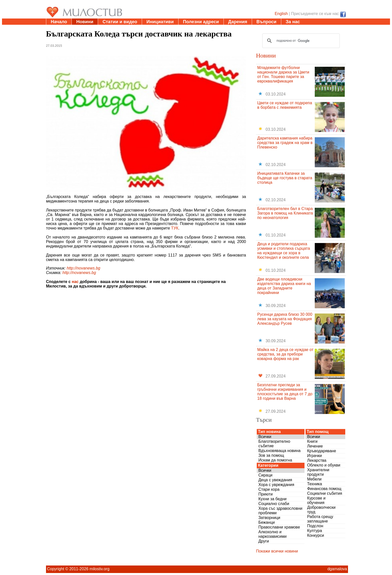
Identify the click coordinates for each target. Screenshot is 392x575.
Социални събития (324, 493)
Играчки (314, 456)
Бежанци (266, 522)
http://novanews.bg (83, 268)
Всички (265, 437)
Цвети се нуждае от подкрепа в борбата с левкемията (285, 105)
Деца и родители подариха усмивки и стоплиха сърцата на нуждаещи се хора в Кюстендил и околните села (284, 251)
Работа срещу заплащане (320, 519)
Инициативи (160, 22)
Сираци (265, 475)
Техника (314, 484)
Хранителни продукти (318, 472)
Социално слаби (274, 504)
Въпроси (266, 22)
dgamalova (337, 569)
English (281, 14)
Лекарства (317, 460)
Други (263, 541)
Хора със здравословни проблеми (280, 511)
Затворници (269, 518)
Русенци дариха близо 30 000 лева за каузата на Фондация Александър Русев (285, 319)
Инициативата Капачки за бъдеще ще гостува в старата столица (285, 178)
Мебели (314, 479)
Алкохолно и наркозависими (272, 534)
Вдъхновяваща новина (279, 451)
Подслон (315, 526)
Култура (314, 531)
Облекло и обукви (324, 465)
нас (75, 282)
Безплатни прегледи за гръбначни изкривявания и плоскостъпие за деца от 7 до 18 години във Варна (285, 392)
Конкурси (315, 535)
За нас (293, 22)
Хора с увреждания (276, 485)
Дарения (238, 22)
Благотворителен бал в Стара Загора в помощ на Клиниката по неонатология (285, 213)
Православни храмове (279, 527)
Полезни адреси (201, 22)
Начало (59, 22)
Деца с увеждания (275, 480)
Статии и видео (120, 22)
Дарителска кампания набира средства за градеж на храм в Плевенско (285, 143)
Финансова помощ (324, 489)
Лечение (315, 446)
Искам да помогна (275, 460)
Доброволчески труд (321, 510)
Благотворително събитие (274, 444)
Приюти (265, 494)
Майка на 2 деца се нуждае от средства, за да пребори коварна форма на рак (285, 354)
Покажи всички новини (277, 551)
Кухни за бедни (272, 499)
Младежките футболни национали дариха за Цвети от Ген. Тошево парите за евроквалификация (283, 74)
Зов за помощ (271, 455)
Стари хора (269, 489)
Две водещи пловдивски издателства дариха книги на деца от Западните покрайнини (284, 286)
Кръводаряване (321, 451)
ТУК (175, 228)
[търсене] (300, 41)
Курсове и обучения (316, 500)
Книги (312, 441)
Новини (85, 22)
